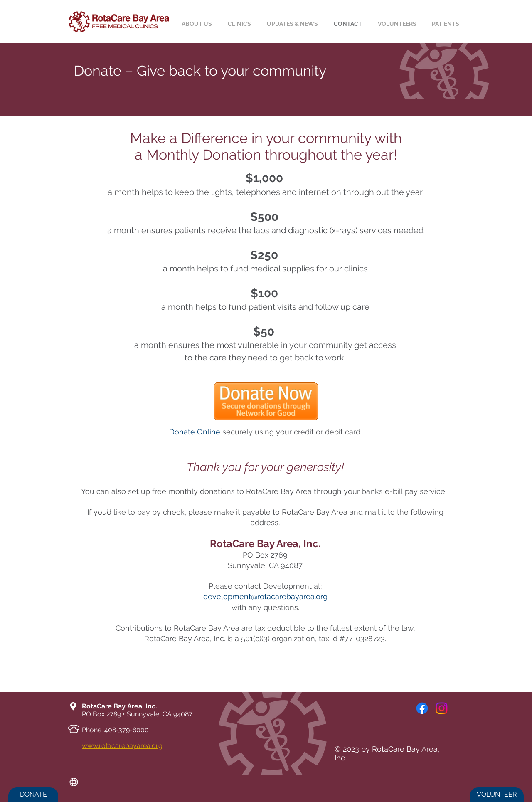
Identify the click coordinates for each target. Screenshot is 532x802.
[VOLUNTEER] (497, 795)
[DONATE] (33, 795)
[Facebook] (422, 708)
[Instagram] (442, 708)
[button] (447, 24)
